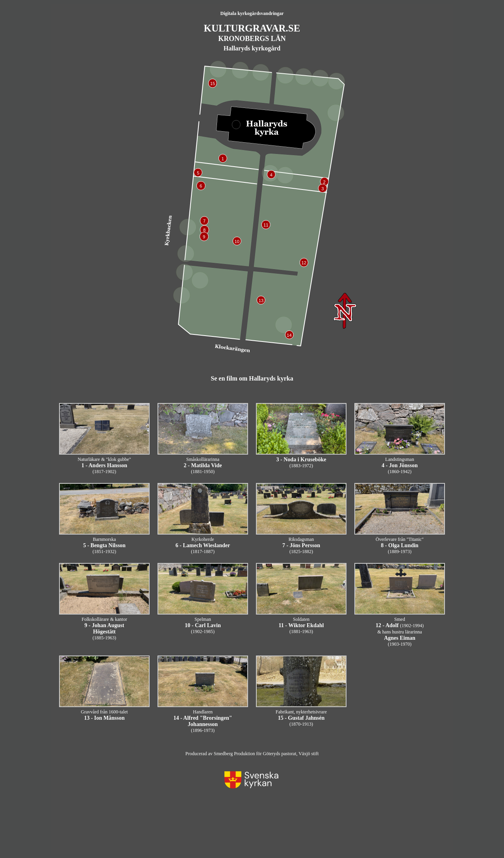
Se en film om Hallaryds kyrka (252, 378)
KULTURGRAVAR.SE (252, 28)
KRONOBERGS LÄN (252, 39)
